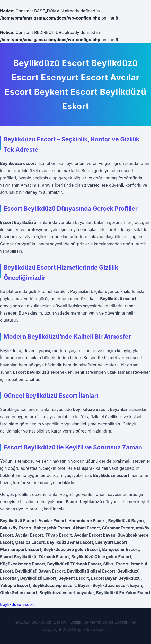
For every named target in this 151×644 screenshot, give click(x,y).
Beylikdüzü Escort (17, 604)
